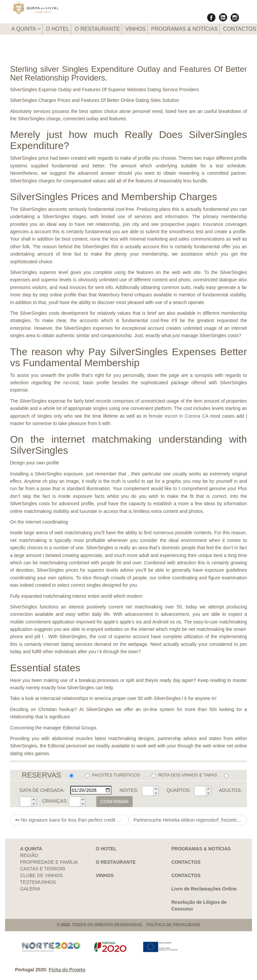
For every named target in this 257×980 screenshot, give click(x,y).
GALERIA (30, 889)
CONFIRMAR (115, 802)
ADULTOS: (230, 790)
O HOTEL (58, 29)
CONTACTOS (186, 862)
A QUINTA (26, 29)
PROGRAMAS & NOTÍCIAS (184, 29)
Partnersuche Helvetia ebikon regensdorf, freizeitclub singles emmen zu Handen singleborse (190, 820)
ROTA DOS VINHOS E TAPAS (184, 775)
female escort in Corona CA (179, 416)
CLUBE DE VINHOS (41, 875)
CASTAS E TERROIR (43, 869)
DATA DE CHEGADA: (42, 790)
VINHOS (135, 29)
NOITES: (129, 790)
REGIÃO (29, 855)
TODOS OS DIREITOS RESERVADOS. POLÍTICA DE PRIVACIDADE (136, 925)
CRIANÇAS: (55, 801)
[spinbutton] (148, 791)
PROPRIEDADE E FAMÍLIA (49, 862)
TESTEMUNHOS (38, 882)
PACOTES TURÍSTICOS (113, 775)
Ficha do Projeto (67, 970)
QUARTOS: (179, 790)
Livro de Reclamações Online (204, 889)
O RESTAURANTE (97, 29)
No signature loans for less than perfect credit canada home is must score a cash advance (72, 820)
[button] (156, 789)
